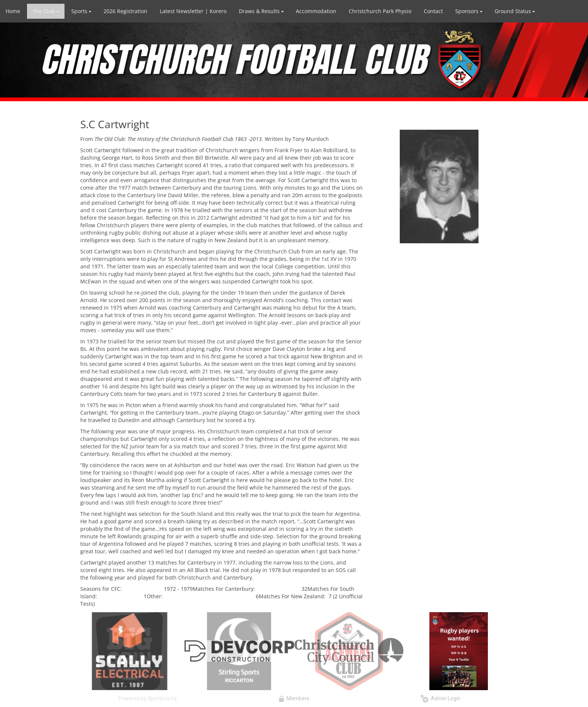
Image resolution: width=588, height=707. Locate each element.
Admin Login (440, 698)
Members (294, 698)
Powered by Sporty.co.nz (148, 698)
